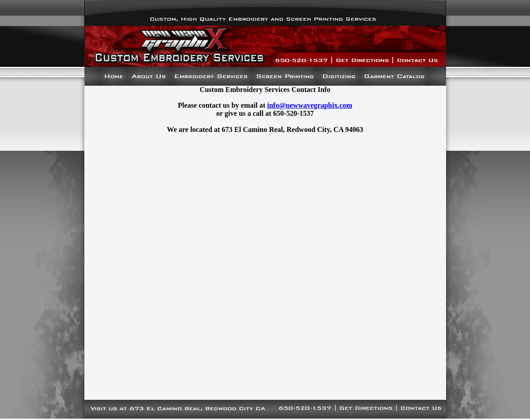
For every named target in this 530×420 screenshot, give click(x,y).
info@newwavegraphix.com (310, 105)
